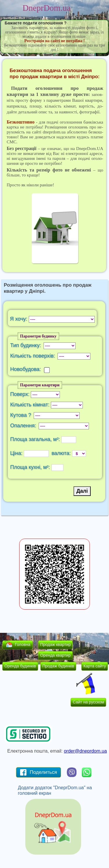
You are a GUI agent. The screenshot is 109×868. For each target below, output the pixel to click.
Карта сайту (95, 666)
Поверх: (20, 394)
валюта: (61, 453)
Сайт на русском (88, 702)
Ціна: (17, 453)
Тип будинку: (26, 345)
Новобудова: (27, 369)
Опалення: (24, 426)
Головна (23, 644)
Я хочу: (19, 319)
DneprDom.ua (46, 8)
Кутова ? (21, 415)
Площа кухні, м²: (31, 467)
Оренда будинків (20, 666)
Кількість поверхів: (33, 356)
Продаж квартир (55, 644)
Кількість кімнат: (31, 405)
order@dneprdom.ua (85, 751)
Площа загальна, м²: (36, 439)
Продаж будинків (58, 666)
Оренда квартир (55, 655)
